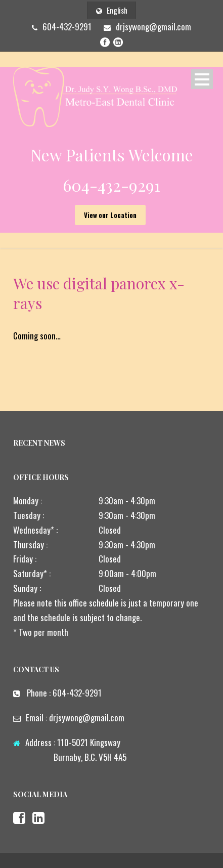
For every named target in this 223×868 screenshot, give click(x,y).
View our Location (110, 215)
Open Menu (202, 79)
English (112, 10)
